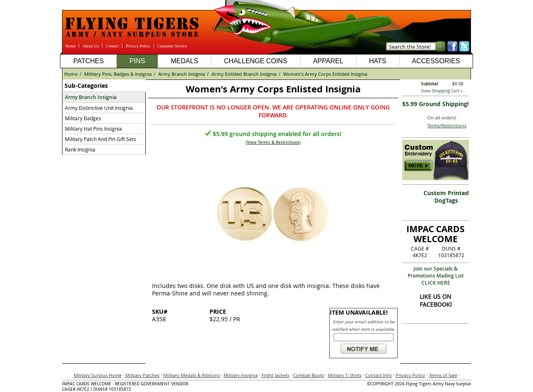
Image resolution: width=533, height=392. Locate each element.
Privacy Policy (138, 46)
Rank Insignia (80, 149)
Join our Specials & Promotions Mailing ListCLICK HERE (436, 276)
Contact (112, 46)
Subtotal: (430, 84)
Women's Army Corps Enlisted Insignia (325, 74)
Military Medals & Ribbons (192, 375)
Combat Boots (309, 375)
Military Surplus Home (98, 375)
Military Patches (142, 375)
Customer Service (172, 46)
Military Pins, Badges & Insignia (118, 74)
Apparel (328, 61)
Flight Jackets (275, 375)
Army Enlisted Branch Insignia (244, 74)
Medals (184, 61)
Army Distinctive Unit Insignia (99, 108)
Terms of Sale (443, 375)
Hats (377, 61)
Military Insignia (241, 375)
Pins (137, 61)
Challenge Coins (256, 61)
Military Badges (83, 118)
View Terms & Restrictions (273, 143)
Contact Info (379, 375)
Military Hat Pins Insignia (93, 129)
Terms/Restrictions (447, 125)
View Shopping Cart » (442, 91)
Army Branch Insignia (182, 74)
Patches (88, 61)
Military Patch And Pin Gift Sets (101, 139)
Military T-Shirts (345, 375)
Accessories (436, 61)
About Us (91, 46)
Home (70, 46)
